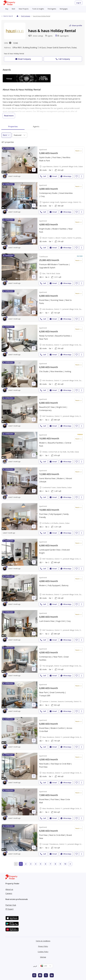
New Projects (24, 9)
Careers (9, 893)
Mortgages (64, 9)
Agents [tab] (36, 127)
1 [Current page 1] (21, 864)
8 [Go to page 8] (55, 864)
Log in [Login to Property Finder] (79, 3)
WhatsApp (66, 176)
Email (53, 176)
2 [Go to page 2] (26, 864)
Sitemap (43, 957)
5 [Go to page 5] (41, 864)
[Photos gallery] (19, 160)
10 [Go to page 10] (65, 864)
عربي (35, 966)
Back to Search (7, 16)
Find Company (26, 16)
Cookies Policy (43, 952)
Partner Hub (11, 905)
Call (43, 176)
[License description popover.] (10, 43)
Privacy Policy (43, 946)
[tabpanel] (43, 503)
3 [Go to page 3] (31, 864)
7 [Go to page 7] (50, 864)
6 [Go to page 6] (45, 864)
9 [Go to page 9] (60, 864)
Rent (13, 9)
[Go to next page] (70, 864)
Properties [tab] (13, 127)
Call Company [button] (63, 59)
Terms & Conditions (43, 941)
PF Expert (9, 909)
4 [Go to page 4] (36, 864)
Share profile (75, 26)
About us (9, 889)
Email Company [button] (23, 59)
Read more (9, 116)
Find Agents (52, 9)
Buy (7, 9)
